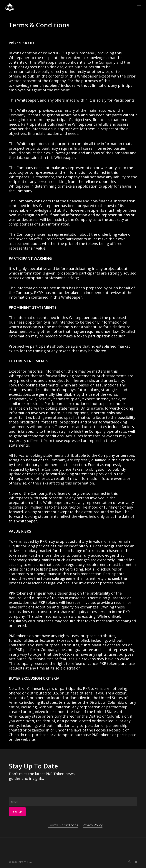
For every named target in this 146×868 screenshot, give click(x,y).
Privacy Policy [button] (93, 825)
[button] (139, 7)
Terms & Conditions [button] (63, 825)
